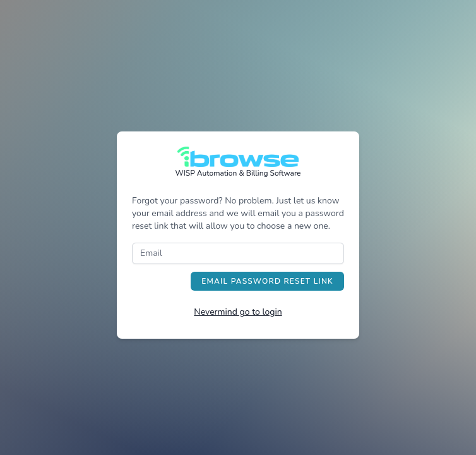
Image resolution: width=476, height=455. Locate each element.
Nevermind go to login (238, 312)
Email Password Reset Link (267, 281)
